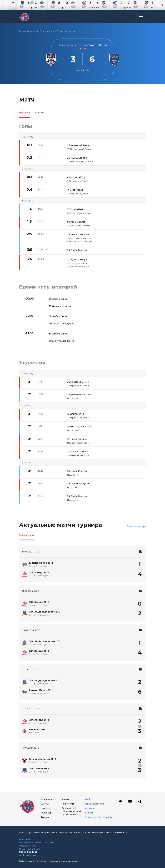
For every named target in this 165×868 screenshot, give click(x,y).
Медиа (65, 799)
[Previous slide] (7, 5)
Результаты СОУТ (28, 846)
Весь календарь (136, 526)
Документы (25, 839)
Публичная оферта (30, 849)
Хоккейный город (94, 804)
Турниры (46, 817)
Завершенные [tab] (27, 535)
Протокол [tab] (24, 113)
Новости (45, 808)
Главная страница (29, 31)
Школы (45, 804)
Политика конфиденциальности (37, 843)
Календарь (48, 31)
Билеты (89, 813)
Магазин (89, 808)
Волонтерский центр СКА (99, 817)
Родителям (68, 804)
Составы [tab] (40, 113)
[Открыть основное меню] (141, 17)
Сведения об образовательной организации (71, 811)
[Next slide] (158, 5)
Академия (46, 799)
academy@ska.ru (28, 855)
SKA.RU (88, 799)
